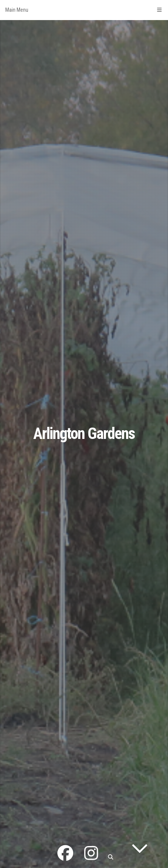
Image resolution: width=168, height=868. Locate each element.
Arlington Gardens (84, 433)
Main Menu (84, 10)
